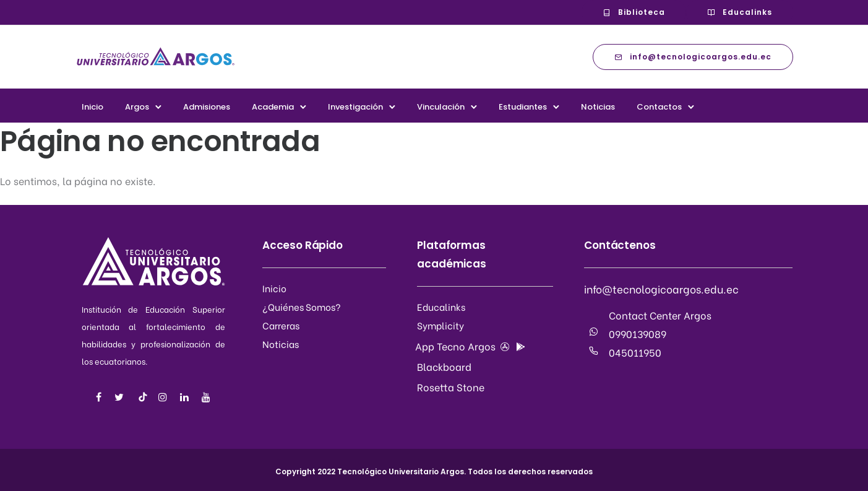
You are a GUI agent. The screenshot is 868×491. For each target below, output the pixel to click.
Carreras (281, 325)
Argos (137, 107)
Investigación (355, 107)
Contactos (659, 107)
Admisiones (207, 107)
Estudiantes (523, 107)
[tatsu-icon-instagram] (165, 397)
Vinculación (441, 107)
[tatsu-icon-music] (143, 397)
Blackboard (444, 366)
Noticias (598, 107)
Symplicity (440, 325)
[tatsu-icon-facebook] (101, 397)
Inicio (92, 107)
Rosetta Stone (451, 387)
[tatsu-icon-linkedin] (186, 397)
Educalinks (740, 12)
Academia (273, 107)
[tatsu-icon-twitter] (121, 397)
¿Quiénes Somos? (302, 306)
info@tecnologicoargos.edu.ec (693, 57)
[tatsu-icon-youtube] (206, 397)
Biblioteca (634, 12)
